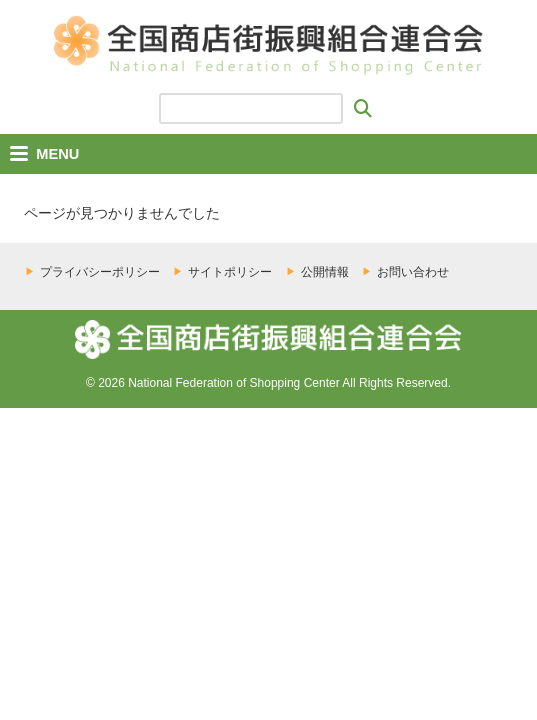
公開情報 (325, 272)
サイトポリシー (230, 272)
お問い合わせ (413, 272)
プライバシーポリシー (100, 272)
